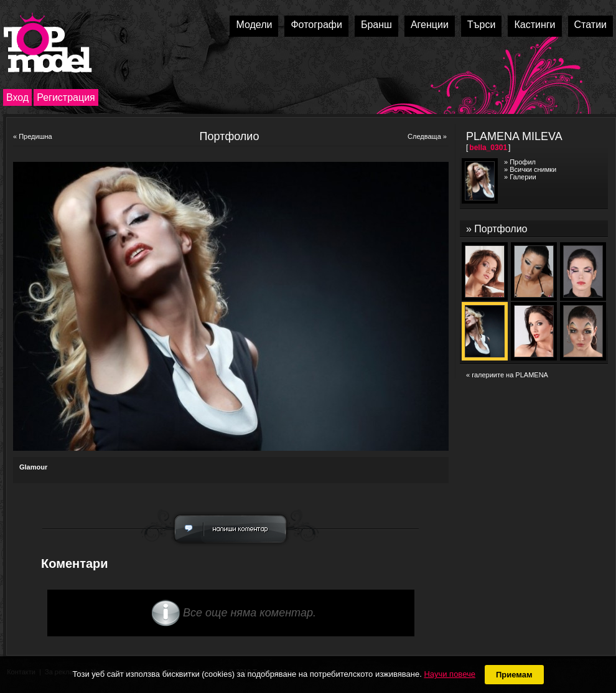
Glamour (33, 467)
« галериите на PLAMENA (507, 375)
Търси (482, 25)
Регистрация (66, 97)
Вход (17, 97)
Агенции (430, 25)
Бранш (376, 25)
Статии (590, 25)
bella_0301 (488, 148)
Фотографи (316, 25)
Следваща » (427, 136)
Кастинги (534, 25)
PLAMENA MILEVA (514, 136)
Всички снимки (533, 169)
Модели (254, 25)
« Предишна (33, 136)
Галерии (523, 177)
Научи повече (449, 674)
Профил (523, 162)
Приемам (514, 675)
